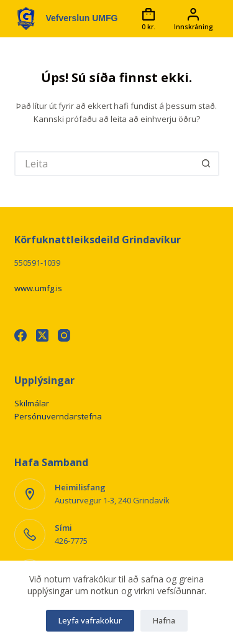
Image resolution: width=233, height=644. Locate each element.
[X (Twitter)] (42, 335)
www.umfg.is (38, 288)
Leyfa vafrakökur (90, 620)
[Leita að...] (104, 164)
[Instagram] (64, 335)
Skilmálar (32, 403)
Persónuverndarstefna (58, 416)
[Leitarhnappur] (207, 164)
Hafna (164, 620)
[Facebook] (21, 335)
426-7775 (71, 541)
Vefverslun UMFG (82, 18)
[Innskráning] (194, 19)
